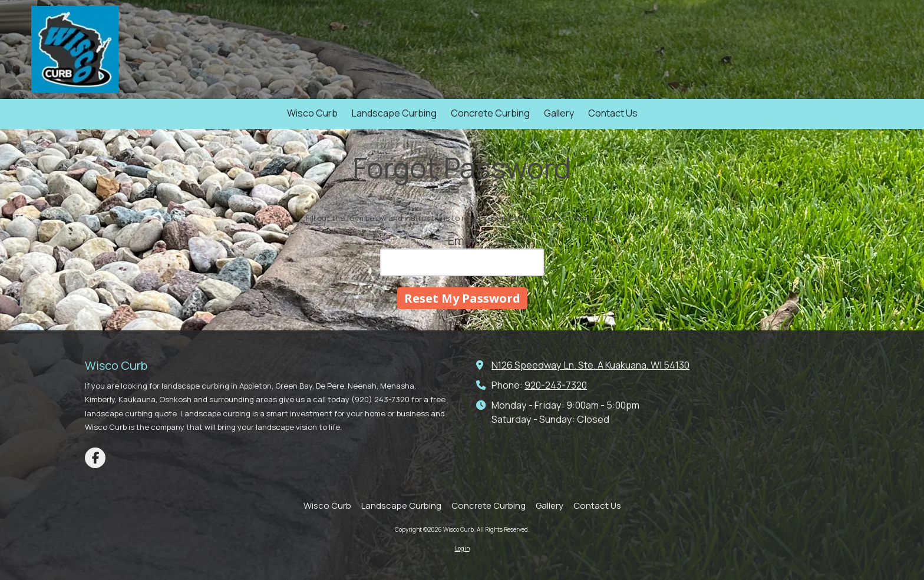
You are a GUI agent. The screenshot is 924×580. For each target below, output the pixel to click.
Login (462, 548)
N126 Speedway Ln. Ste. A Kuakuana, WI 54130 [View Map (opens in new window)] (590, 365)
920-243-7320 (556, 385)
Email (462, 241)
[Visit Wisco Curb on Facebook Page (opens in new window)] (95, 458)
